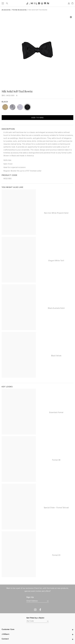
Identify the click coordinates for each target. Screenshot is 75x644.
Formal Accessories (20, 10)
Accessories (6, 10)
